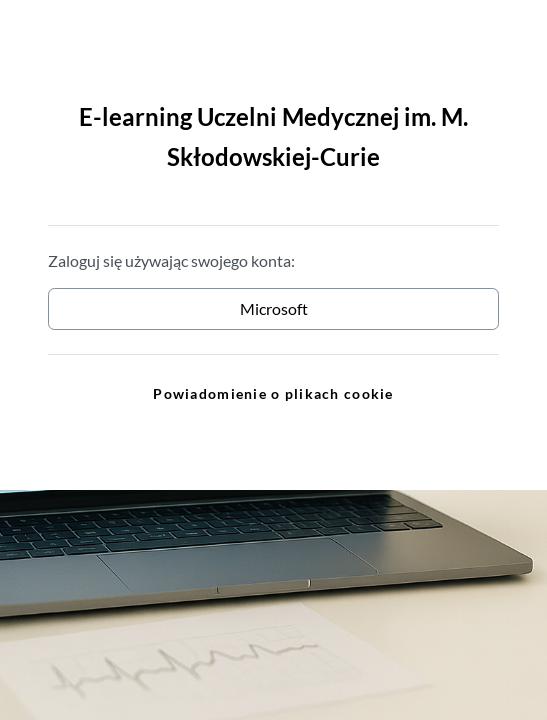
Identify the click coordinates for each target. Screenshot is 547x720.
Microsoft (274, 308)
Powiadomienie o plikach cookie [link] (273, 393)
